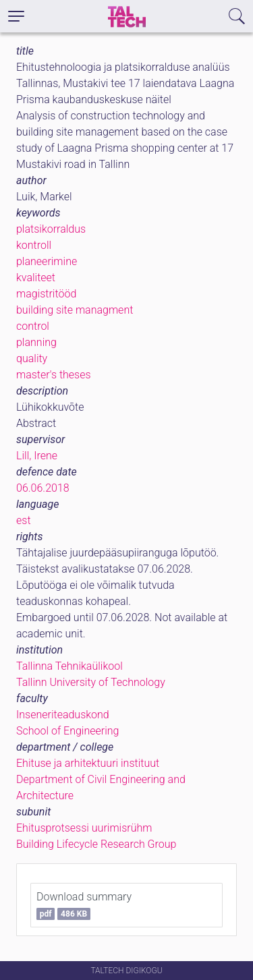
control (33, 326)
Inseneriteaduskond (63, 715)
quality (32, 358)
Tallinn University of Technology (91, 682)
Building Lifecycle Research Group (96, 844)
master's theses (54, 375)
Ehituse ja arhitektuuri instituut (88, 763)
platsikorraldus (51, 229)
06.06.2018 (43, 488)
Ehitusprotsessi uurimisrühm (84, 828)
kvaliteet (36, 278)
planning (36, 342)
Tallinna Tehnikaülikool (69, 666)
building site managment (75, 310)
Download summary (84, 905)
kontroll (34, 245)
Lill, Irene (37, 456)
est (24, 520)
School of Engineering (67, 731)
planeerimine (47, 261)
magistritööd (46, 294)
